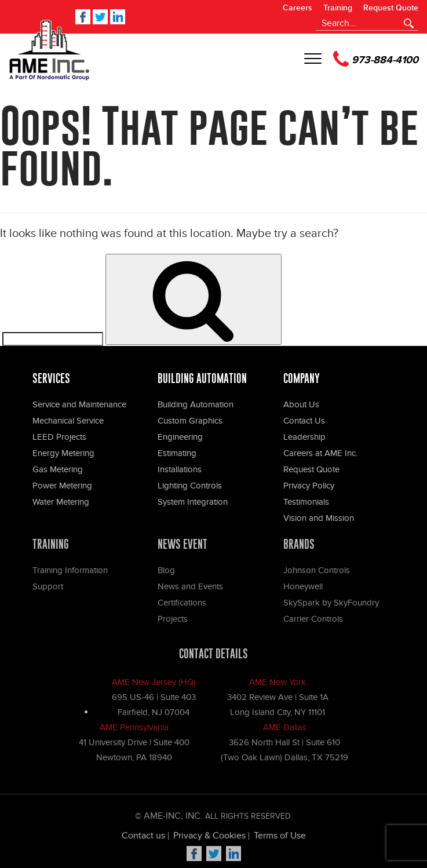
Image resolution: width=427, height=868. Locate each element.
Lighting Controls (190, 486)
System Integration (193, 502)
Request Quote (391, 8)
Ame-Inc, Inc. (173, 819)
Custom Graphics (190, 421)
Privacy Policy (309, 486)
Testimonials (306, 502)
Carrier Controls (313, 622)
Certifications (182, 606)
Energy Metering (63, 453)
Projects (173, 622)
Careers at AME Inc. (320, 453)
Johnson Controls (317, 573)
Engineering (180, 437)
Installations (180, 469)
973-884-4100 (376, 59)
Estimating (177, 453)
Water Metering (61, 502)
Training (338, 8)
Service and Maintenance (79, 404)
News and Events (190, 589)
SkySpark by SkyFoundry (331, 606)
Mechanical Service (68, 421)
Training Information (70, 573)
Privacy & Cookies (209, 839)
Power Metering (62, 486)
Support (48, 589)
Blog (166, 573)
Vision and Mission (319, 518)
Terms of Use (280, 839)
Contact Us (304, 421)
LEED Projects (59, 437)
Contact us (143, 839)
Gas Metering (58, 469)
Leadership (304, 437)
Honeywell (303, 589)
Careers (298, 8)
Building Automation (196, 404)
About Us (301, 404)
